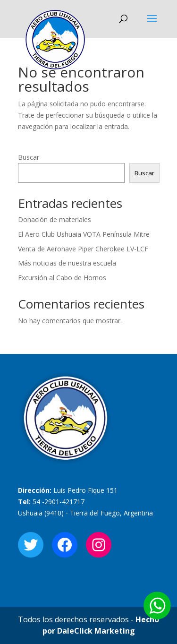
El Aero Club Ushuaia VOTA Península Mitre (84, 234)
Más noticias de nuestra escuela (67, 263)
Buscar (29, 157)
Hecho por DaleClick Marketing (101, 625)
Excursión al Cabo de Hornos (62, 278)
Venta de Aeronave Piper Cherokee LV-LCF (83, 249)
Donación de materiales (55, 219)
